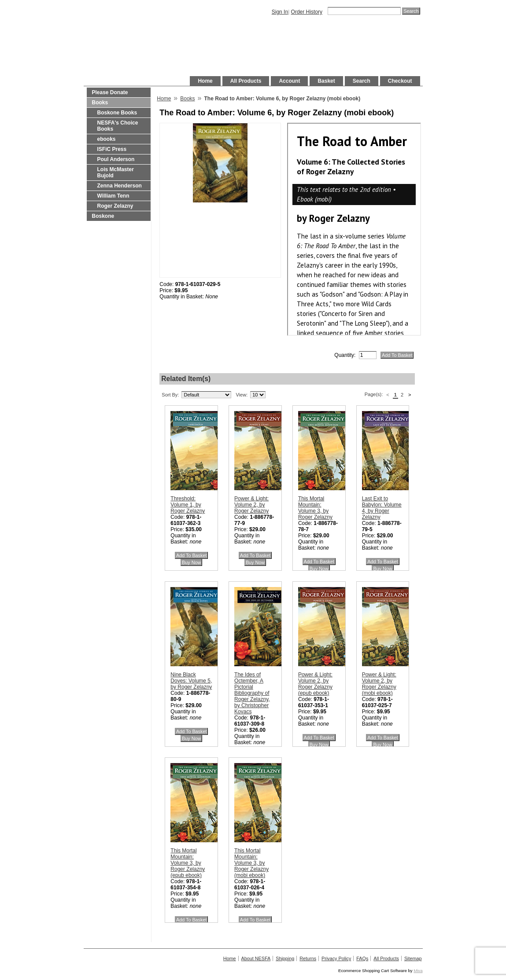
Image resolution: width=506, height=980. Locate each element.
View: (242, 395)
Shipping (285, 958)
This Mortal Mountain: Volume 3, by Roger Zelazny (315, 508)
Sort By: (170, 395)
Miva (418, 971)
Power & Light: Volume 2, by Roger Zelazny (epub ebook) (315, 684)
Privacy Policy (336, 958)
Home (205, 81)
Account (289, 81)
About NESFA (256, 958)
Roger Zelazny (115, 206)
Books (100, 103)
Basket (326, 81)
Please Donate (110, 92)
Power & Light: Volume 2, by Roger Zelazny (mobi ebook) (379, 684)
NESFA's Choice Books (118, 126)
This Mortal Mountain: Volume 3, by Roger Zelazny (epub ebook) (188, 863)
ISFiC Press (112, 149)
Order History (307, 12)
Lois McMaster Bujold (116, 173)
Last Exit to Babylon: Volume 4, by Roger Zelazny (382, 508)
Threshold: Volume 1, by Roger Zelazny (188, 505)
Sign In (280, 12)
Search (362, 81)
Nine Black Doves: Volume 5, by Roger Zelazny (191, 681)
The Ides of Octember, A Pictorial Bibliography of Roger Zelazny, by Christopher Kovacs (252, 693)
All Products (246, 81)
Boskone (103, 216)
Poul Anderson (116, 159)
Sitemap (413, 958)
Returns (308, 958)
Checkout (400, 81)
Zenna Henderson (120, 186)
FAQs (362, 958)
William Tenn (113, 196)
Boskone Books (117, 113)
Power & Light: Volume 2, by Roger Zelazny (251, 505)
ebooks (107, 139)
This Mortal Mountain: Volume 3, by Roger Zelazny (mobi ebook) (251, 863)
